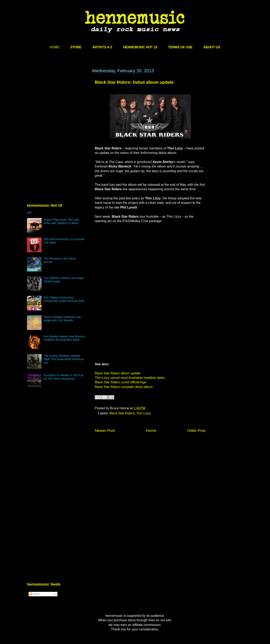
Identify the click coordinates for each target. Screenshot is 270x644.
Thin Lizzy (144, 413)
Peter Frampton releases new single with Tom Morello (62, 319)
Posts (35, 594)
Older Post (196, 431)
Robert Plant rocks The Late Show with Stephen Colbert (61, 221)
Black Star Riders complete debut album (124, 387)
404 (29, 213)
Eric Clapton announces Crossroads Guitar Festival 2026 (64, 299)
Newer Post (105, 431)
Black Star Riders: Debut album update (134, 82)
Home (151, 431)
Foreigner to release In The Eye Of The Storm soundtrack (64, 377)
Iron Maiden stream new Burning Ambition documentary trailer (64, 338)
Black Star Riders (122, 413)
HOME (55, 47)
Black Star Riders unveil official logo (121, 382)
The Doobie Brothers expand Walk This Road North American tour (64, 359)
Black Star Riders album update (118, 373)
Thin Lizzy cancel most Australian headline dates (130, 378)
